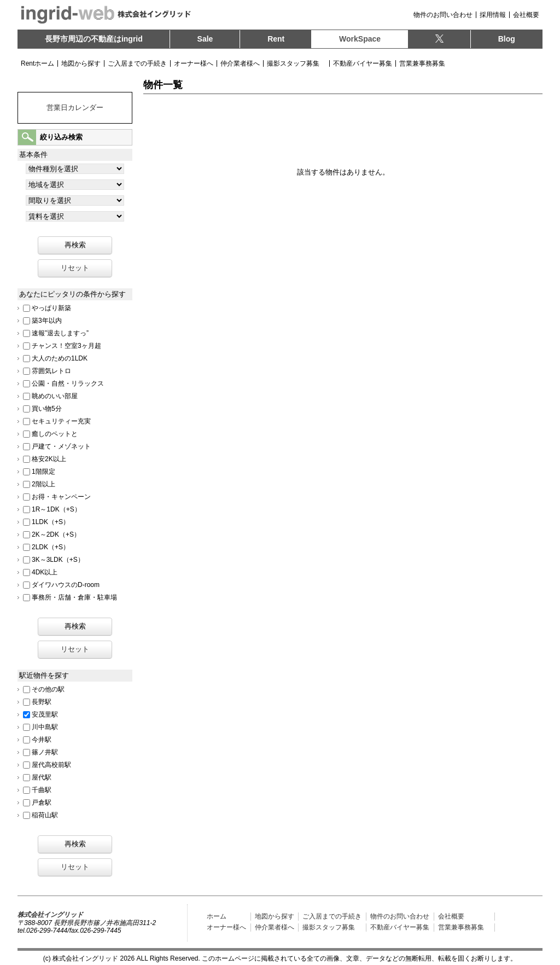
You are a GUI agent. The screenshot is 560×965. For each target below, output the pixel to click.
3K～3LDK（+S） (58, 559)
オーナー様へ (194, 63)
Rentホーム (37, 63)
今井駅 (42, 739)
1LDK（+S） (51, 521)
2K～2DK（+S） (56, 534)
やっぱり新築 (51, 307)
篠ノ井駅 (45, 752)
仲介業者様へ (240, 63)
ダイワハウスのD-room (66, 584)
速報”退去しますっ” (60, 333)
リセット (75, 268)
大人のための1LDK (60, 358)
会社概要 (526, 15)
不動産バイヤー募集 (363, 63)
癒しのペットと (55, 433)
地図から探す (81, 63)
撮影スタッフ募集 (293, 63)
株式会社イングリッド (50, 915)
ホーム (217, 916)
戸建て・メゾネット (61, 446)
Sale (205, 39)
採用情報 (493, 15)
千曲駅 (42, 789)
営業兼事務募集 (422, 63)
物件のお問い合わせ (443, 15)
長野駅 (42, 701)
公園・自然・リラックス (68, 383)
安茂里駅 (45, 714)
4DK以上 (45, 572)
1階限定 (43, 471)
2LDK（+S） (51, 547)
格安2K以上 (49, 458)
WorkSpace (360, 39)
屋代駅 (42, 777)
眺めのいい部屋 (55, 396)
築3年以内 (47, 320)
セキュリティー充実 (61, 421)
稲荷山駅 (45, 815)
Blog (507, 39)
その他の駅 (48, 689)
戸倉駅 (42, 802)
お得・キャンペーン (61, 496)
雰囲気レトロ (51, 370)
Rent (276, 39)
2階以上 (43, 484)
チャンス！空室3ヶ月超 (66, 345)
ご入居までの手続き (137, 63)
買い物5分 (47, 408)
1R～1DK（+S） (56, 509)
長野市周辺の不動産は (94, 39)
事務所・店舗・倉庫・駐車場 (74, 597)
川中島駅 (45, 726)
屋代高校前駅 (51, 764)
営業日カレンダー (75, 107)
